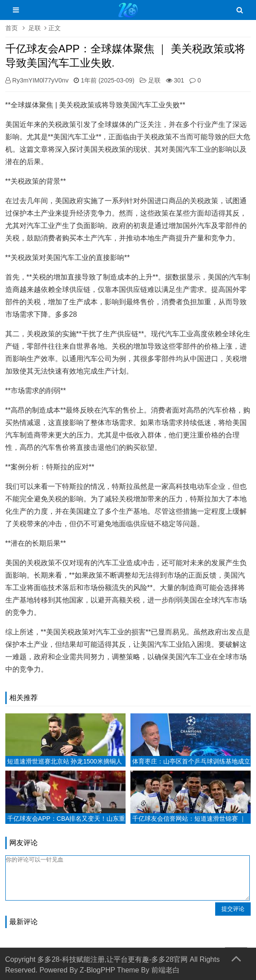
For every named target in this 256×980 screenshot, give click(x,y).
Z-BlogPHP (98, 970)
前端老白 (165, 970)
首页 (12, 28)
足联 (35, 28)
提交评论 (233, 909)
